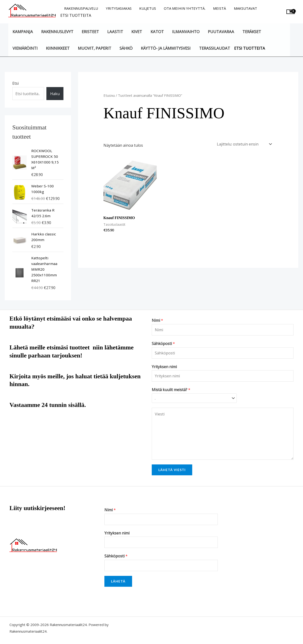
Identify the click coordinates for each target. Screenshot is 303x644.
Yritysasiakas (118, 8)
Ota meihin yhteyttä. (183, 8)
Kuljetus (146, 8)
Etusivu (109, 95)
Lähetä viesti (172, 469)
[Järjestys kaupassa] (243, 143)
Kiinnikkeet (57, 48)
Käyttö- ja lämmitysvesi (164, 48)
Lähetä (118, 580)
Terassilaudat (212, 48)
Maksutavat (242, 8)
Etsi (16, 83)
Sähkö (125, 48)
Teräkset (249, 32)
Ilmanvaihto (183, 32)
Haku (55, 94)
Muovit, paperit (94, 48)
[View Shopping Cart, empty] (291, 12)
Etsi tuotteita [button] (76, 15)
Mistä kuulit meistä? (171, 390)
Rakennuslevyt (57, 32)
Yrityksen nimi (164, 367)
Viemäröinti (25, 48)
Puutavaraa (218, 32)
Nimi (157, 320)
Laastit (114, 32)
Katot (155, 32)
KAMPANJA (22, 32)
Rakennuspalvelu (81, 8)
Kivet (135, 32)
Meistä (217, 8)
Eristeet (89, 32)
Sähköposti (163, 344)
